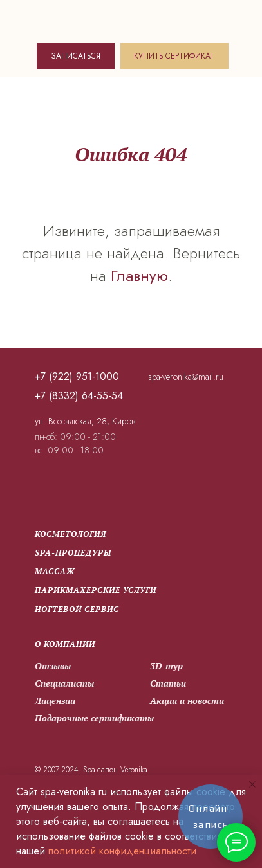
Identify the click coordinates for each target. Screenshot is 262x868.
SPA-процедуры (73, 553)
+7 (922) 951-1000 (77, 376)
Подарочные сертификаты (94, 718)
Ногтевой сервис (77, 609)
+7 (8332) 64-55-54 (79, 396)
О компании (65, 644)
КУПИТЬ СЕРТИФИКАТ (174, 56)
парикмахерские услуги (96, 590)
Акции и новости (187, 701)
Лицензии (55, 701)
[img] (92, 20)
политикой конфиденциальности (122, 851)
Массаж (55, 571)
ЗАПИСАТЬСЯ (76, 56)
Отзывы (53, 666)
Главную (139, 276)
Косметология (70, 534)
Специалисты (64, 683)
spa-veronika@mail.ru (186, 377)
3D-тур (166, 666)
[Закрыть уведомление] (252, 784)
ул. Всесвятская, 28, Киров (85, 421)
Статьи (167, 683)
